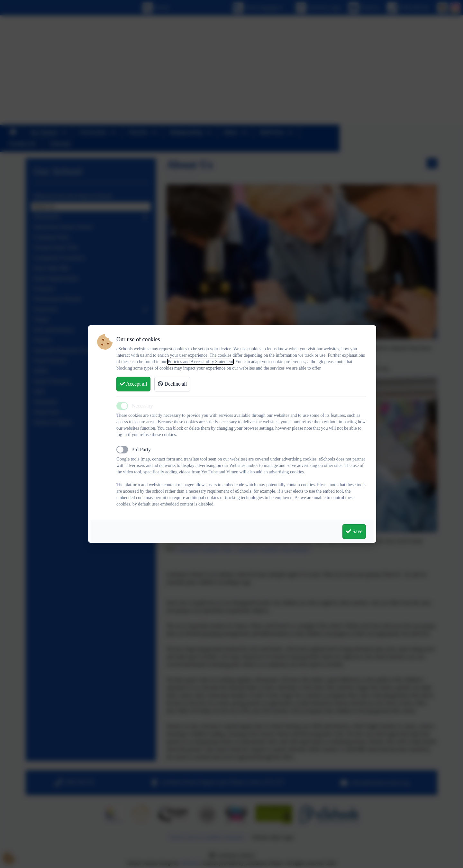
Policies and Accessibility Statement (200, 362)
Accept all (133, 384)
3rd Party (141, 449)
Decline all (172, 384)
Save (354, 531)
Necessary (142, 406)
